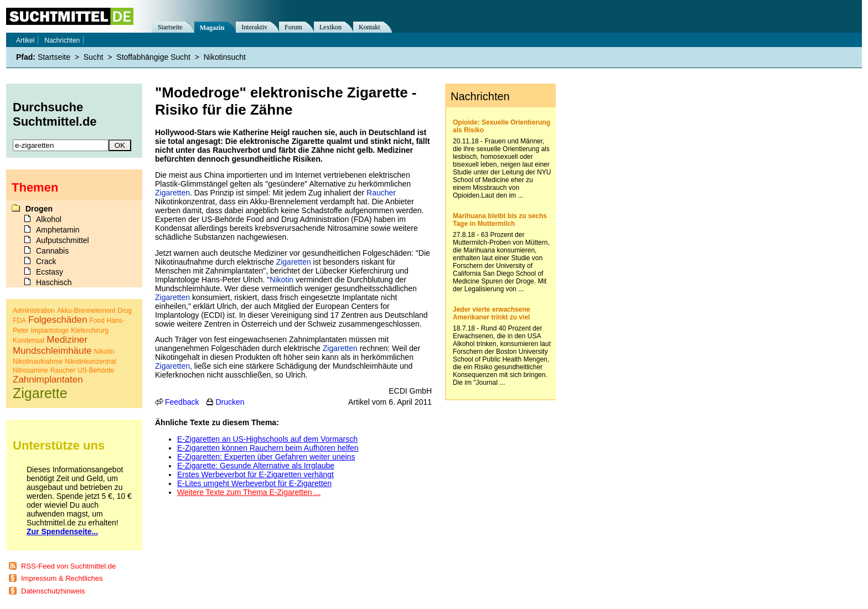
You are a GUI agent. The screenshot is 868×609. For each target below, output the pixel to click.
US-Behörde (96, 370)
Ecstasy (50, 272)
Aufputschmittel (63, 240)
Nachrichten (62, 40)
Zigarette (40, 393)
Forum (293, 27)
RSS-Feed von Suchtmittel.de (68, 566)
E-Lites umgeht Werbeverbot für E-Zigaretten (254, 483)
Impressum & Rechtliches (62, 578)
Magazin (212, 28)
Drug (125, 311)
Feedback (182, 402)
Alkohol (49, 219)
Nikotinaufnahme (38, 362)
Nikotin (281, 280)
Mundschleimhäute (52, 351)
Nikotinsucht (225, 57)
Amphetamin (58, 230)
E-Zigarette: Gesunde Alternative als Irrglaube (256, 466)
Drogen (39, 209)
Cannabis (52, 251)
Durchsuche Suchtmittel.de (55, 114)
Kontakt (370, 27)
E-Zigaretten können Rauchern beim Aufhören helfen (268, 448)
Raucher (381, 193)
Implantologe (50, 331)
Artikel (25, 40)
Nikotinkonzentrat (91, 362)
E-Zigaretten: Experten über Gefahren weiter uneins (266, 457)
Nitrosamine (30, 370)
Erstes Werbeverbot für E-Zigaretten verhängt (255, 474)
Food (97, 321)
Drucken (230, 402)
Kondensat (29, 340)
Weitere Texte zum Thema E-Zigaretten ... (249, 492)
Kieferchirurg (90, 331)
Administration (34, 311)
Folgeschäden (58, 320)
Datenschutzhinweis (53, 591)
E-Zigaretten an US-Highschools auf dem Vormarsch (267, 439)
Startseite (170, 27)
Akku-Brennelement (86, 311)
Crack (46, 261)
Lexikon (330, 27)
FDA (19, 321)
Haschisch (54, 282)
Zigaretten (172, 193)
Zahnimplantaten (48, 380)
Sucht (94, 57)
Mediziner (67, 340)
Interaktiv (254, 27)
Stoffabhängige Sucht (153, 57)
